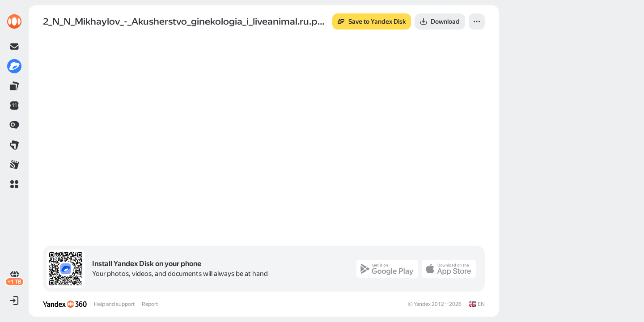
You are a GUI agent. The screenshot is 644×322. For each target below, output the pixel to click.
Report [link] (150, 304)
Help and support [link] (114, 304)
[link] (14, 21)
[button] (14, 184)
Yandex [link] (422, 304)
